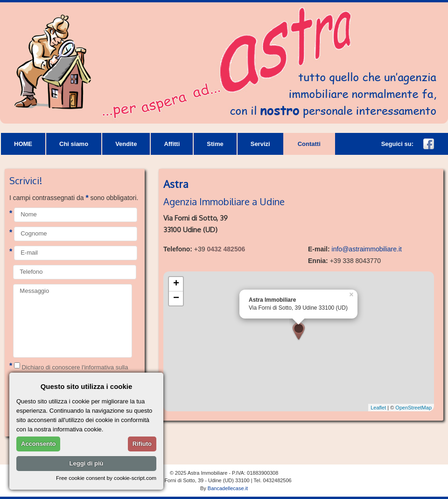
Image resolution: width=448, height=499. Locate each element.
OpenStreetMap (413, 408)
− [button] (176, 298)
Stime (215, 144)
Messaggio (73, 321)
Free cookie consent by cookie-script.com (106, 478)
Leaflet (378, 408)
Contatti (309, 144)
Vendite (126, 144)
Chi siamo (74, 144)
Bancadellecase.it (228, 488)
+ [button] (176, 284)
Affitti (172, 144)
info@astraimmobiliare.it (367, 249)
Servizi (260, 144)
